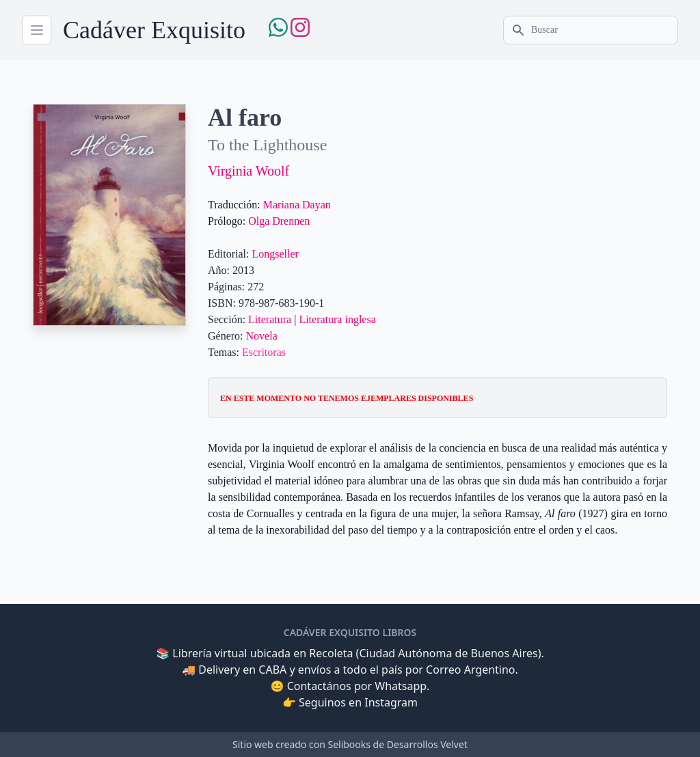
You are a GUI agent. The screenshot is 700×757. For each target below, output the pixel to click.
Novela (262, 336)
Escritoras (264, 352)
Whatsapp (401, 686)
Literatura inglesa (337, 319)
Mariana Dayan (297, 205)
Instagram (391, 702)
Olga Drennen (279, 221)
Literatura (270, 319)
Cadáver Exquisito (154, 30)
